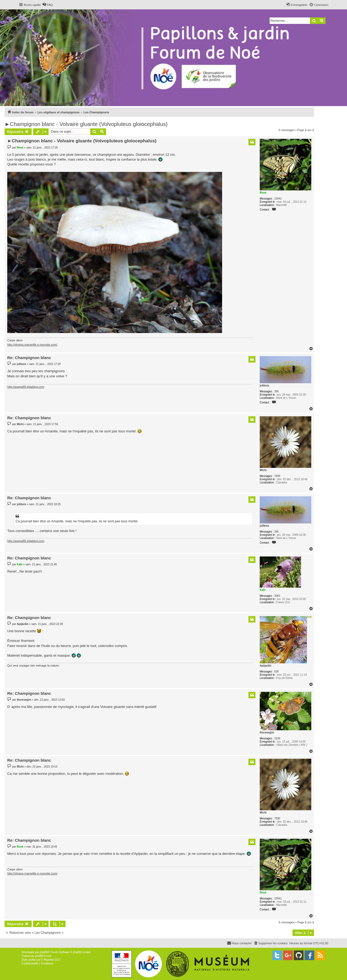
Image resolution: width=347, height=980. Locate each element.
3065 (277, 596)
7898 (277, 476)
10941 (278, 199)
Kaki (263, 590)
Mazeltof (49, 960)
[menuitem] (48, 5)
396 (276, 391)
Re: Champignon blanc (29, 358)
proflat (32, 960)
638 (276, 672)
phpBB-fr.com (43, 956)
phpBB (44, 952)
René (263, 193)
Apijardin (265, 666)
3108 (277, 738)
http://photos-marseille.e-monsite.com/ (32, 345)
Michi (263, 470)
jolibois (264, 386)
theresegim (267, 733)
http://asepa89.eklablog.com (26, 387)
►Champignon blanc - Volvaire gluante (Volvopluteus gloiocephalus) (86, 124)
